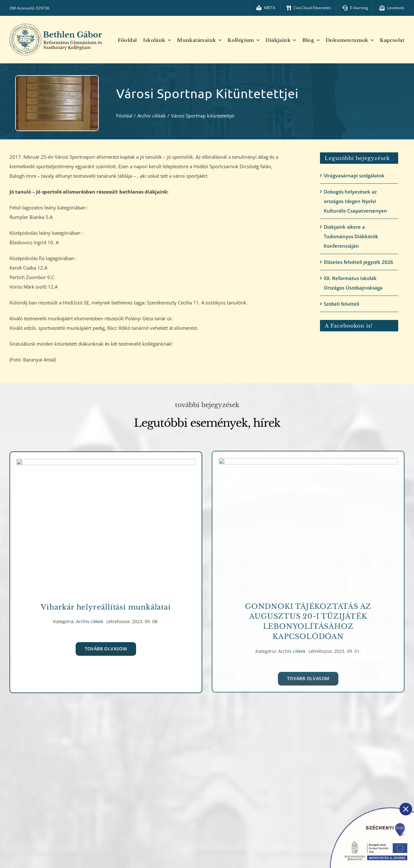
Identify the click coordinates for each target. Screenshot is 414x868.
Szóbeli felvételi (342, 304)
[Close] (406, 809)
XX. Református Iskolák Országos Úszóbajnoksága (353, 283)
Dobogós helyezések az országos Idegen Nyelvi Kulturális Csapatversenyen (355, 201)
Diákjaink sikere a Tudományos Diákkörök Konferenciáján (351, 236)
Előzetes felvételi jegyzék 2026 (358, 262)
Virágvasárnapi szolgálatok (354, 176)
